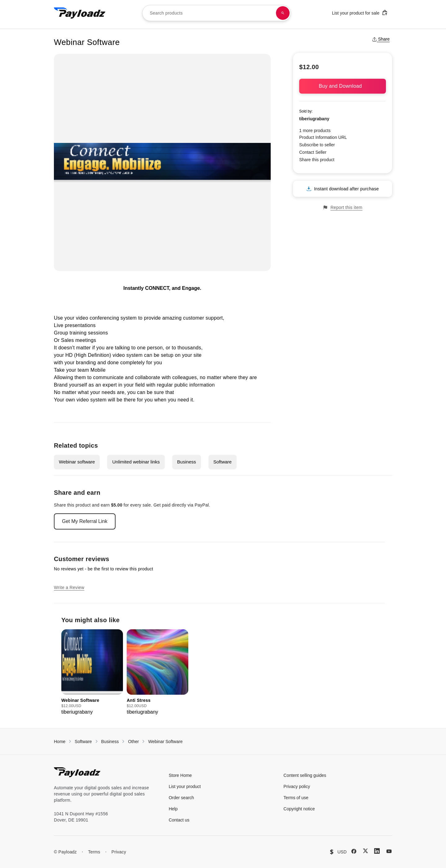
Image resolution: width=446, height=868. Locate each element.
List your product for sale (360, 13)
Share (381, 39)
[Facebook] (354, 851)
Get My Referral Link (85, 521)
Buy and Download (343, 86)
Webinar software (77, 462)
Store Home (180, 775)
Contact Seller (313, 152)
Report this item (343, 208)
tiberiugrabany (314, 119)
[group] (92, 673)
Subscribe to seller (317, 145)
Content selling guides (305, 775)
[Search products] (283, 13)
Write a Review (69, 587)
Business (187, 462)
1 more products (315, 131)
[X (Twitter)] (365, 851)
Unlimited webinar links (136, 462)
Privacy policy (297, 786)
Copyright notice (299, 809)
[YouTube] (389, 851)
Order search (181, 798)
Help (173, 809)
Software (223, 462)
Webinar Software (165, 742)
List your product (185, 786)
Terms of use (296, 798)
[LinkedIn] (377, 851)
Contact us (179, 820)
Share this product (317, 160)
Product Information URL (323, 137)
